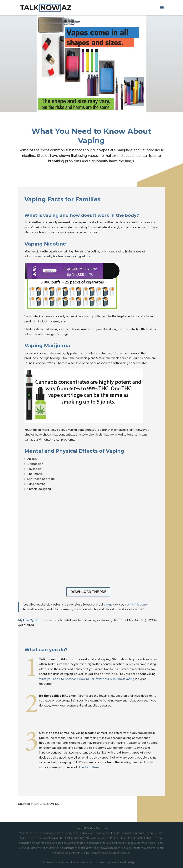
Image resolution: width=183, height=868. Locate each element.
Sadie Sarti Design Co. (126, 863)
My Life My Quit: (30, 620)
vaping (108, 605)
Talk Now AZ (60, 863)
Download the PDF (88, 592)
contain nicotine (136, 605)
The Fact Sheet (89, 767)
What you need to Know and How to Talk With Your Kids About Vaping (87, 679)
